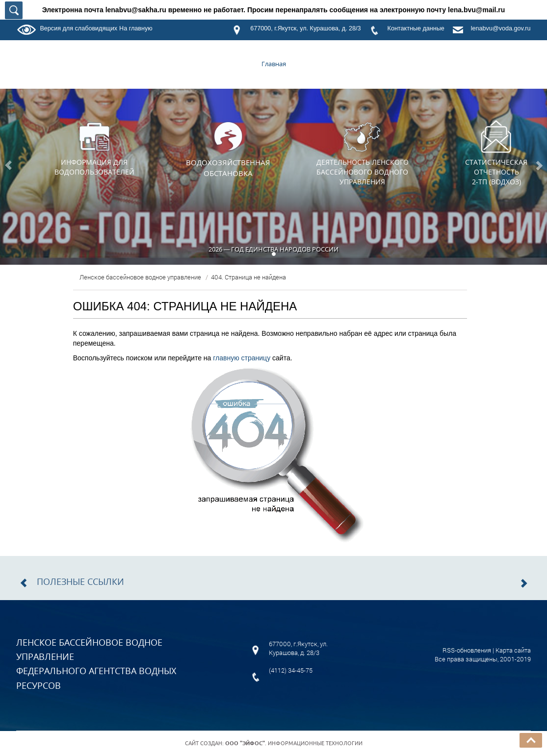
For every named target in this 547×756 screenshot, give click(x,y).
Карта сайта (513, 650)
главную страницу (242, 358)
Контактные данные (416, 28)
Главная (274, 64)
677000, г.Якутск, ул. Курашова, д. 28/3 (305, 28)
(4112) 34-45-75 (291, 670)
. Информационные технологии (294, 743)
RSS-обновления (467, 650)
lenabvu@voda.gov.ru (501, 28)
